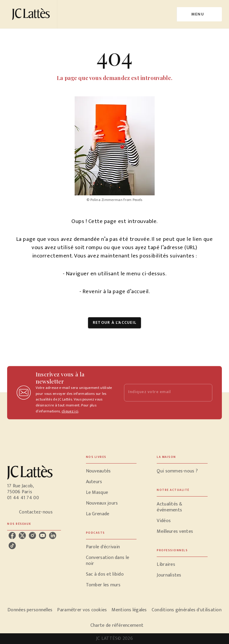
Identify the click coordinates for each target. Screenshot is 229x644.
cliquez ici (70, 411)
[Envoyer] (205, 393)
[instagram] (32, 535)
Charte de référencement (117, 625)
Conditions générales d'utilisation (187, 610)
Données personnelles (30, 610)
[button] (114, 323)
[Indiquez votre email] (161, 393)
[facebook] (12, 535)
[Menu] (199, 14)
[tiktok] (12, 546)
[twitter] (22, 535)
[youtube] (43, 535)
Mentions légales (129, 610)
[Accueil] (32, 14)
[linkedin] (53, 535)
